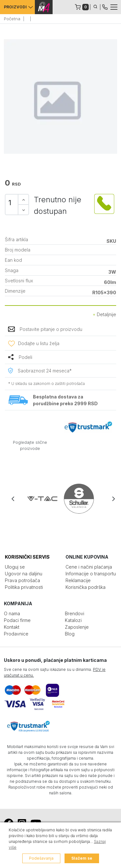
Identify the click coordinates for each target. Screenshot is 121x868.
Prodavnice (16, 634)
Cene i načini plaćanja (89, 567)
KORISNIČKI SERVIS (27, 557)
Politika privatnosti (24, 587)
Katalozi (73, 620)
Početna (12, 19)
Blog (70, 634)
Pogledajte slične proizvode (30, 445)
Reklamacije (78, 580)
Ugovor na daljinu (24, 574)
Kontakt (12, 627)
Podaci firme (17, 620)
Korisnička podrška (86, 587)
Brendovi (75, 613)
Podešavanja (41, 858)
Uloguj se (15, 567)
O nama (12, 613)
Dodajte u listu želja (39, 343)
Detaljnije (104, 314)
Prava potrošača (22, 580)
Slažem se (82, 858)
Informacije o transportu (91, 574)
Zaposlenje (77, 627)
